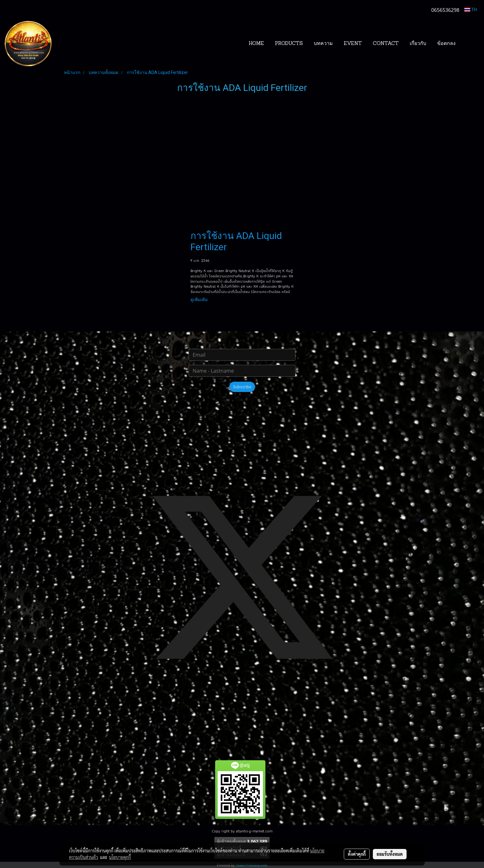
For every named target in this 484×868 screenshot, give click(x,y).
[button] (471, 44)
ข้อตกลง (446, 44)
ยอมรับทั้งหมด (390, 854)
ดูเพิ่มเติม (200, 300)
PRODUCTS (289, 44)
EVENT (353, 44)
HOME (256, 44)
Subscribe (242, 387)
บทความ (323, 44)
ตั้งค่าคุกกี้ (357, 854)
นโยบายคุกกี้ (120, 857)
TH (471, 10)
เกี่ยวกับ (418, 44)
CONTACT (386, 44)
